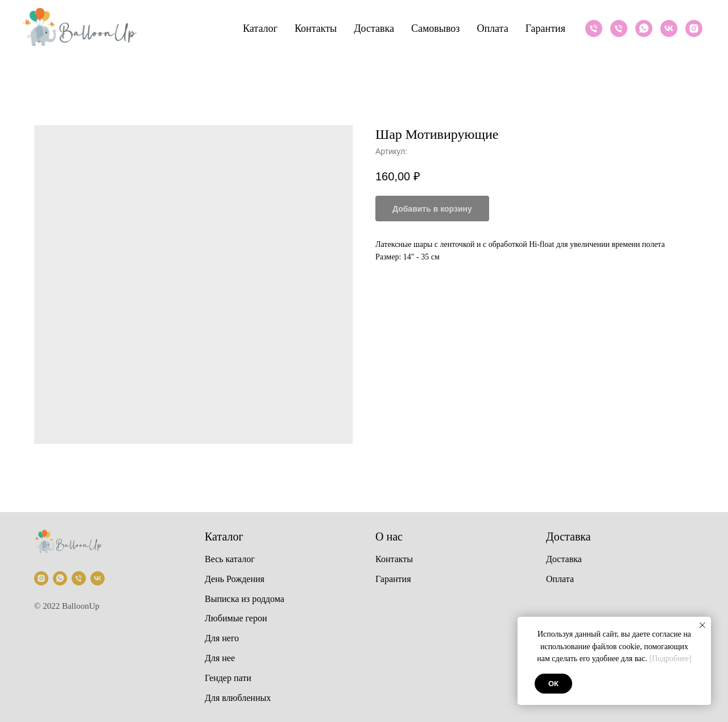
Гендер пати (228, 678)
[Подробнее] (671, 659)
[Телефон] (594, 28)
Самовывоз (435, 28)
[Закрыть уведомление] (702, 625)
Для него (222, 638)
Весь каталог (230, 559)
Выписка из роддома (245, 599)
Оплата (492, 28)
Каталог (260, 28)
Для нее (220, 658)
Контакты (316, 28)
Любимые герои (236, 618)
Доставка (374, 28)
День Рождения (235, 579)
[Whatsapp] (644, 28)
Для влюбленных (238, 698)
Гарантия (545, 28)
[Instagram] (694, 28)
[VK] (669, 28)
